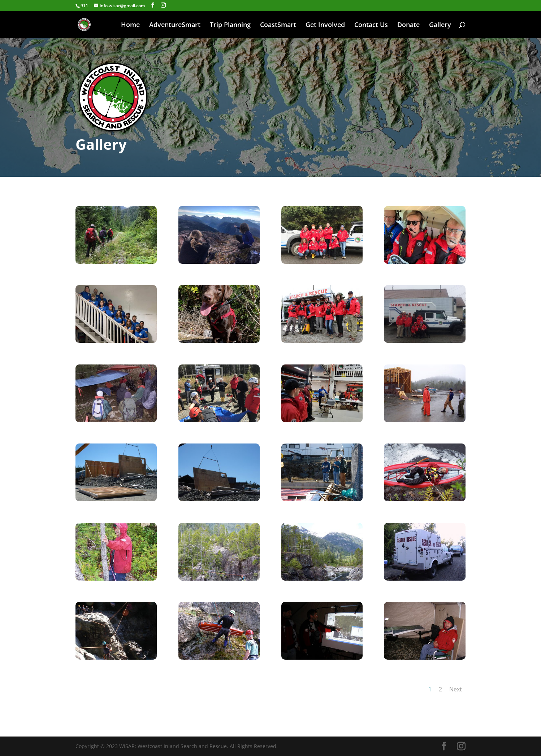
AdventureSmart (175, 25)
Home (130, 25)
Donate (408, 25)
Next (456, 689)
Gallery (440, 25)
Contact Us (371, 25)
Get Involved (325, 25)
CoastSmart (278, 25)
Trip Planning (230, 25)
